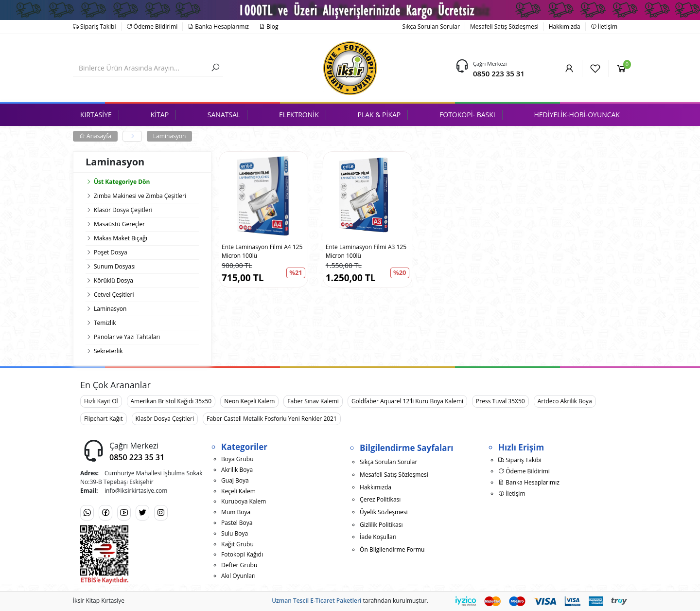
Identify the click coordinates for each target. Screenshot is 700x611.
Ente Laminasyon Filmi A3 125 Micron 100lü (366, 251)
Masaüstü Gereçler (119, 224)
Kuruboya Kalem (244, 501)
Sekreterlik (108, 351)
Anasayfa (95, 136)
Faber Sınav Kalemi (313, 401)
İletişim (604, 27)
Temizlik (105, 323)
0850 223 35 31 (499, 73)
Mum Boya (236, 512)
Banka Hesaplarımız (218, 27)
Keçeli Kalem (238, 491)
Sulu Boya (235, 533)
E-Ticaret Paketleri (336, 601)
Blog (269, 27)
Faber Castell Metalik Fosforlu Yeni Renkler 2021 (272, 419)
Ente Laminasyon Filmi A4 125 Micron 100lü (262, 251)
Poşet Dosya (111, 252)
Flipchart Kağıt (104, 419)
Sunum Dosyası (115, 266)
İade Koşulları (378, 537)
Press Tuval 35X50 (500, 401)
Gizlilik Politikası (381, 525)
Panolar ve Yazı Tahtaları (127, 337)
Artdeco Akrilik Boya (565, 401)
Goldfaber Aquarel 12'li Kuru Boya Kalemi (407, 401)
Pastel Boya (237, 523)
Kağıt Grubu (237, 544)
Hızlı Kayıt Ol (101, 401)
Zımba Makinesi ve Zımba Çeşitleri (140, 196)
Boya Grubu (237, 459)
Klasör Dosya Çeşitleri (123, 210)
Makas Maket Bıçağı (121, 238)
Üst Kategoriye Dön (118, 182)
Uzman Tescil (290, 601)
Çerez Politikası (380, 499)
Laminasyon (169, 136)
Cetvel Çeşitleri (114, 295)
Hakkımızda (565, 27)
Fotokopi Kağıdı (242, 554)
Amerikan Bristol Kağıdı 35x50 (171, 401)
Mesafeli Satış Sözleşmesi (504, 27)
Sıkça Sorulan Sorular (431, 27)
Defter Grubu (239, 565)
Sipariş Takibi (95, 27)
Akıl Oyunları (238, 576)
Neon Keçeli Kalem (249, 401)
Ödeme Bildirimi (152, 27)
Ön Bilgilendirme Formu (392, 549)
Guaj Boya (235, 480)
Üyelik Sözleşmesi (384, 512)
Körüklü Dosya (114, 280)
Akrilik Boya (237, 470)
